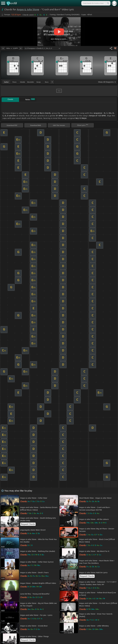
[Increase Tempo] (21, 48)
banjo (39, 82)
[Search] (108, 3)
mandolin (31, 82)
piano (14, 82)
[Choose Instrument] (52, 82)
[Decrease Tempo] (3, 48)
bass (47, 82)
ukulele (22, 82)
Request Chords (28, 524)
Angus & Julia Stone (28, 9)
